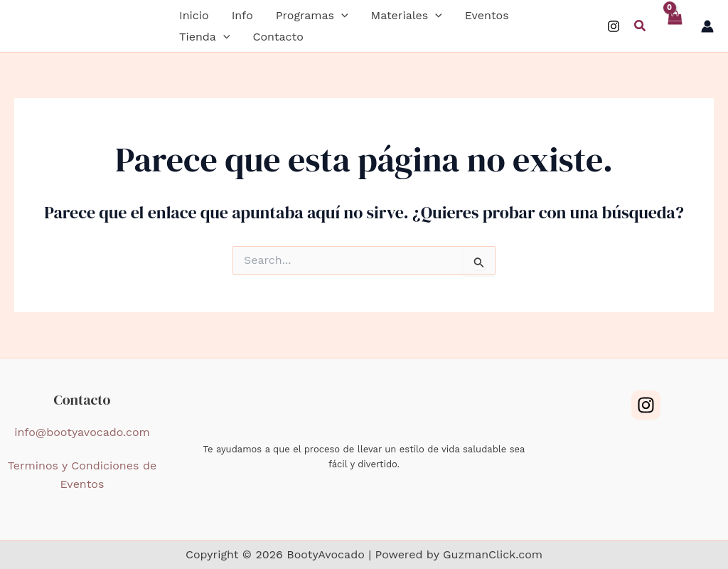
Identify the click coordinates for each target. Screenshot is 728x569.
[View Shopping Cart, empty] (674, 26)
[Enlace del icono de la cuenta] (707, 26)
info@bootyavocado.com (82, 432)
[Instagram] (614, 26)
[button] (312, 16)
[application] (341, 16)
